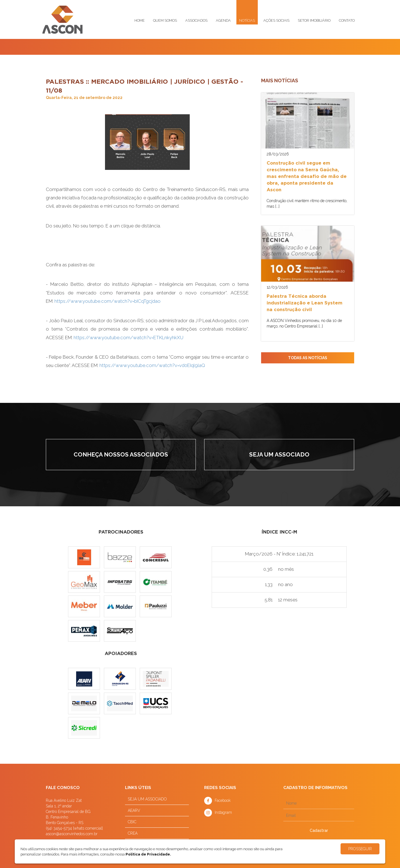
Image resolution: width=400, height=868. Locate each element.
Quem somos (165, 20)
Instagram (223, 812)
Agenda (223, 20)
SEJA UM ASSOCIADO (147, 799)
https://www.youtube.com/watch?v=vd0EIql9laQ (152, 365)
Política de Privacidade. (148, 854)
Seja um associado (279, 454)
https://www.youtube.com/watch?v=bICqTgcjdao (107, 301)
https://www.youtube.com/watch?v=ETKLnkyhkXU (128, 338)
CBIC (132, 822)
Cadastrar (319, 830)
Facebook (223, 800)
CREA (133, 833)
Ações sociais (276, 20)
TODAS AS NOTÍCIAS (308, 358)
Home (140, 20)
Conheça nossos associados (121, 454)
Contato (347, 20)
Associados (196, 20)
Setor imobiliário (314, 20)
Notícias (247, 20)
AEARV (134, 810)
